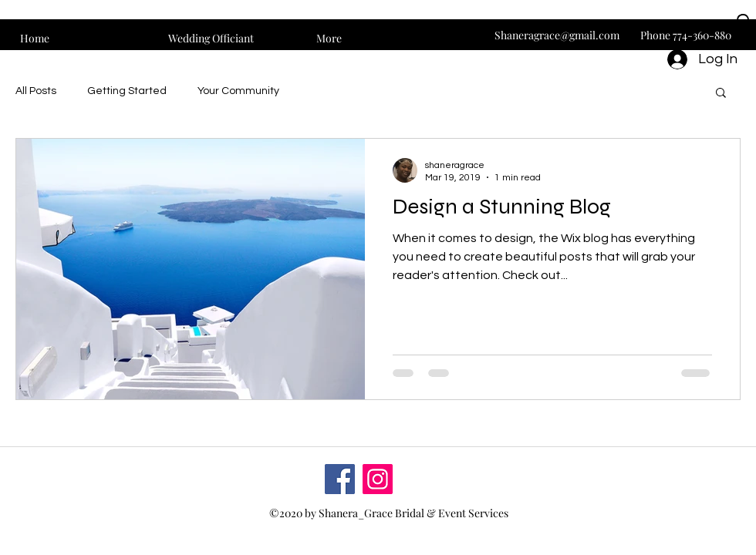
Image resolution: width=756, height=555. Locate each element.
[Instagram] (378, 479)
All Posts (36, 91)
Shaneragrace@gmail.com (557, 35)
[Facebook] (340, 479)
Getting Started (127, 91)
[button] (743, 30)
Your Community (238, 91)
